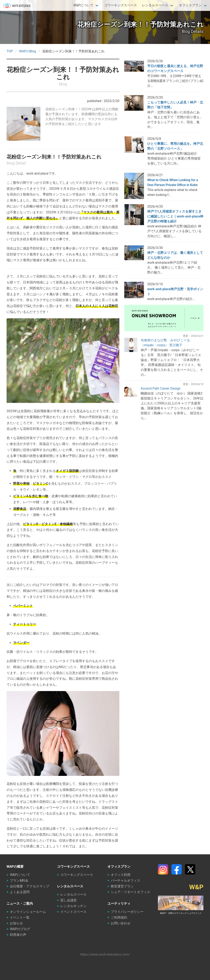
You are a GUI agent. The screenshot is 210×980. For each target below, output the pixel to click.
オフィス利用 (121, 875)
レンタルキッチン (73, 906)
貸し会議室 (68, 900)
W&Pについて (83, 5)
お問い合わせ (121, 923)
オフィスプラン (190, 5)
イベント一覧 (20, 917)
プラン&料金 (19, 881)
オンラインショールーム (28, 912)
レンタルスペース (155, 5)
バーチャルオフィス (126, 881)
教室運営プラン (122, 886)
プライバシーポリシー (127, 912)
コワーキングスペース (121, 5)
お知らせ (16, 923)
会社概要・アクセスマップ (30, 886)
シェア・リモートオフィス (130, 892)
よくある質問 (20, 892)
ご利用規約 (119, 917)
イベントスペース (73, 912)
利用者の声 (18, 935)
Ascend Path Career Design (161, 388)
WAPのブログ (20, 929)
